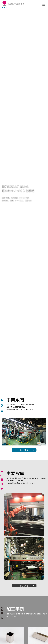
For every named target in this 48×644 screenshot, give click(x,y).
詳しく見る (24, 450)
